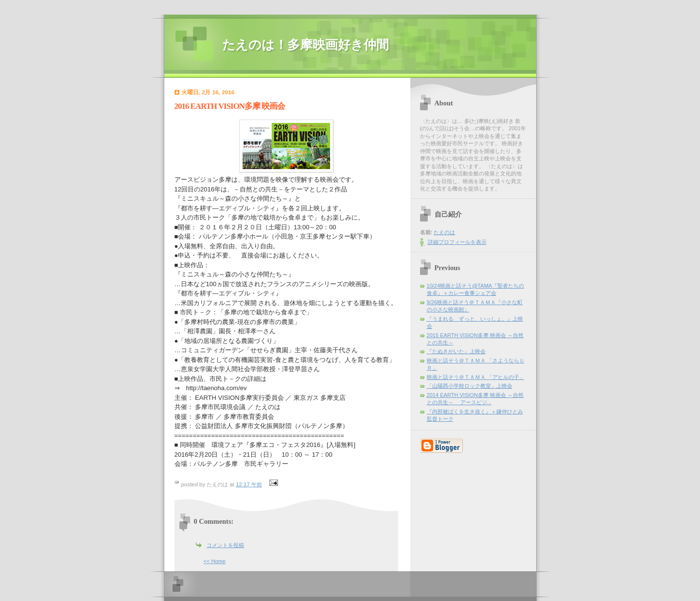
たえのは (444, 232)
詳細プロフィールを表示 (457, 242)
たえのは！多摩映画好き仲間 (306, 45)
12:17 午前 (249, 484)
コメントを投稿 (225, 545)
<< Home (215, 561)
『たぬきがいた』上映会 (456, 351)
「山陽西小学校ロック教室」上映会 (470, 386)
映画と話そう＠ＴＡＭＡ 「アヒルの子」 (476, 377)
